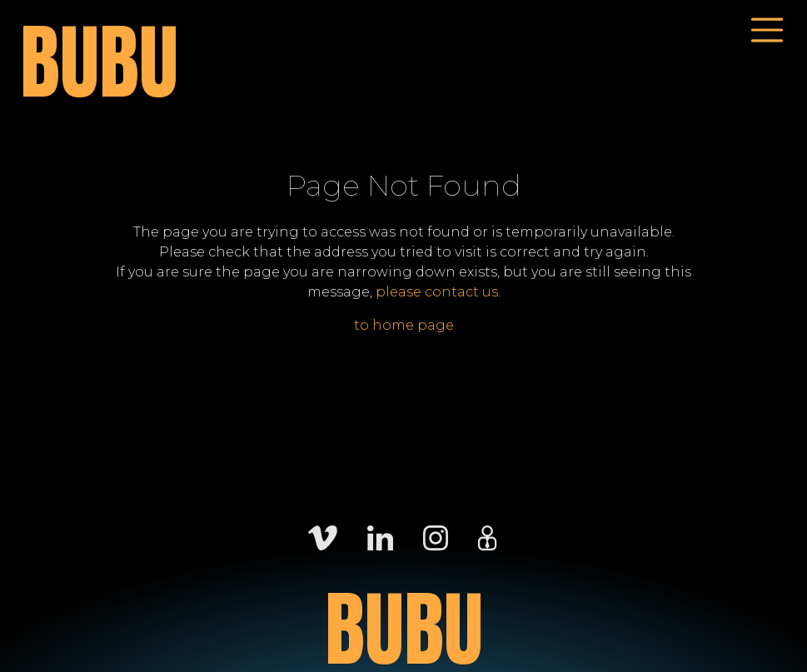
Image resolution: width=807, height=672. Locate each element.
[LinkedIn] (380, 537)
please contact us (437, 292)
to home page (404, 325)
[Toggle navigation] (767, 30)
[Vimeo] (323, 537)
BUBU (99, 63)
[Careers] (487, 537)
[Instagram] (436, 537)
